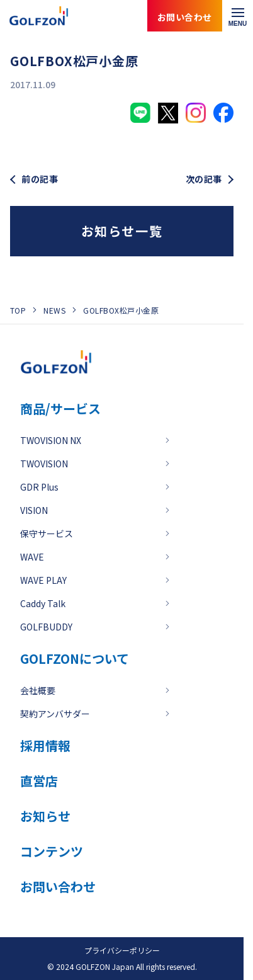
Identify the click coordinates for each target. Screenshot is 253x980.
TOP (18, 310)
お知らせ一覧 (122, 231)
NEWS (54, 310)
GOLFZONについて (75, 658)
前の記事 (40, 179)
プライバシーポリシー (122, 950)
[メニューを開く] (238, 16)
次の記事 (204, 179)
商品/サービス (60, 408)
